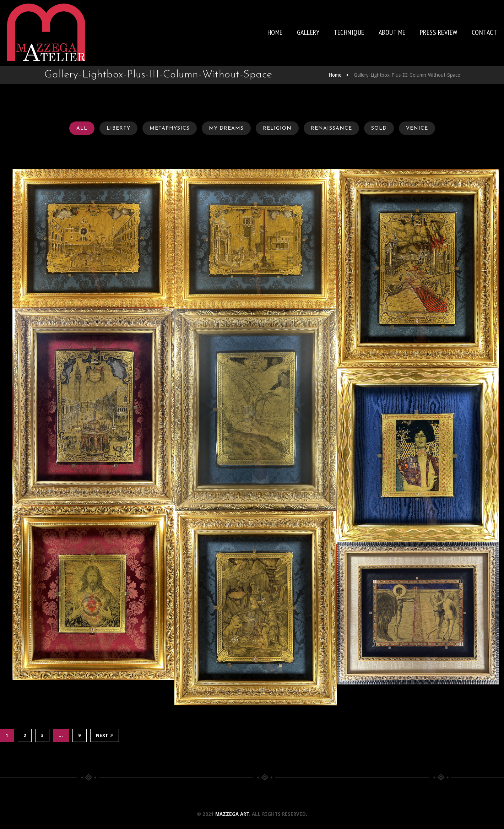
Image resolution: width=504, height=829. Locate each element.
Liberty (118, 128)
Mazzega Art (232, 814)
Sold (379, 128)
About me (392, 32)
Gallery (308, 32)
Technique (349, 32)
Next (105, 735)
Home (275, 32)
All (82, 128)
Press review (439, 32)
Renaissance (331, 128)
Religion (277, 128)
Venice (417, 128)
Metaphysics (170, 128)
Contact (484, 32)
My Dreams (226, 128)
